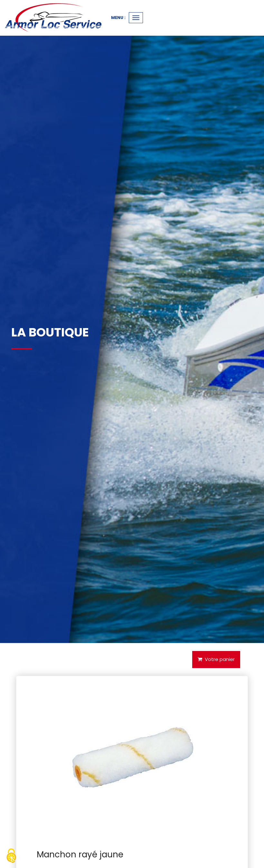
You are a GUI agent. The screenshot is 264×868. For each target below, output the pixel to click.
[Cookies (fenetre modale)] (11, 857)
